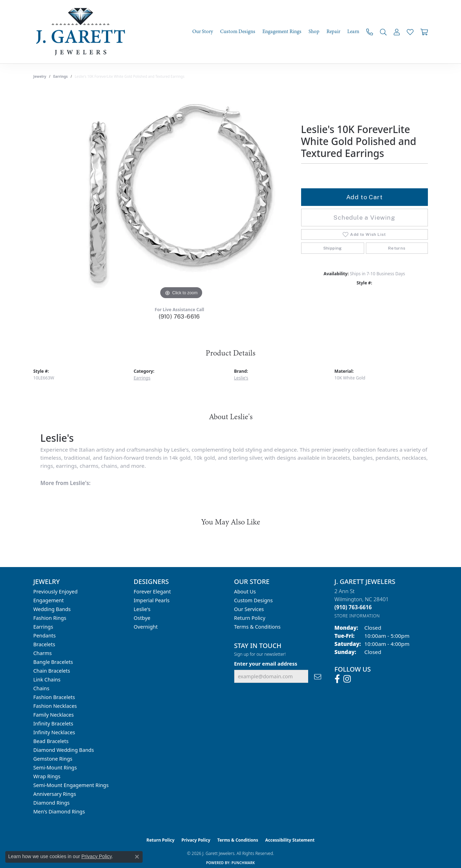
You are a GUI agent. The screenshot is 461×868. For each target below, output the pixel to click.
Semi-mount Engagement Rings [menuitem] (71, 785)
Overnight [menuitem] (146, 627)
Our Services (249, 609)
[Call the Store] (353, 607)
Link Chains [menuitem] (47, 680)
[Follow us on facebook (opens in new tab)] (337, 679)
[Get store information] (357, 616)
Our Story (203, 32)
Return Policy (250, 618)
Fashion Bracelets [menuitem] (54, 697)
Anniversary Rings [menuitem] (55, 794)
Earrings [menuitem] (43, 627)
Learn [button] (353, 32)
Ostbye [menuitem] (142, 618)
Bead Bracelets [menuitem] (51, 741)
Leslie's (241, 378)
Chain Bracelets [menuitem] (52, 671)
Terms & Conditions (257, 627)
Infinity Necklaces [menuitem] (54, 732)
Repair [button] (333, 32)
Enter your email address (266, 664)
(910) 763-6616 (179, 317)
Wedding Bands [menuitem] (52, 609)
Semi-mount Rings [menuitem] (55, 768)
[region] (181, 195)
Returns (397, 248)
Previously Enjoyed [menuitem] (56, 592)
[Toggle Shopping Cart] (424, 32)
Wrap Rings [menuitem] (47, 776)
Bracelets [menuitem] (44, 644)
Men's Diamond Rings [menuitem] (59, 812)
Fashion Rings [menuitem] (50, 618)
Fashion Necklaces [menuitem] (55, 706)
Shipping (333, 248)
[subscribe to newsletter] (318, 676)
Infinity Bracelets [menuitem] (53, 724)
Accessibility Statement (290, 840)
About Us (245, 592)
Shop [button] (314, 32)
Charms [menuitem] (43, 653)
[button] (383, 32)
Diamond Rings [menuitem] (52, 803)
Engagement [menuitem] (49, 600)
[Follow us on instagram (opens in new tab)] (347, 679)
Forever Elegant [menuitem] (152, 592)
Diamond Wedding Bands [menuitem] (64, 750)
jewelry (40, 76)
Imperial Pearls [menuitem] (152, 600)
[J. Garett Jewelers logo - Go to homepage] (83, 32)
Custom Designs (254, 600)
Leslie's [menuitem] (142, 609)
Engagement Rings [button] (282, 32)
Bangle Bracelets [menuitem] (53, 662)
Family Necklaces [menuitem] (54, 715)
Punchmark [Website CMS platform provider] (243, 863)
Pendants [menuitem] (45, 636)
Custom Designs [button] (238, 32)
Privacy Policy (196, 840)
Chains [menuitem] (42, 688)
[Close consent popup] (137, 857)
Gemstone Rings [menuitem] (53, 759)
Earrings (60, 76)
